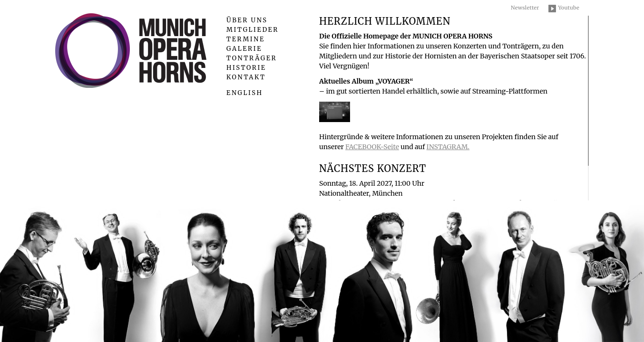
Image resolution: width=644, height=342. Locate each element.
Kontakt (246, 77)
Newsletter (525, 8)
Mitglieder (253, 30)
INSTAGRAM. (448, 147)
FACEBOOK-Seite (372, 147)
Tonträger (252, 58)
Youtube (569, 8)
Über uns (247, 20)
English (244, 93)
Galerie (244, 49)
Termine (246, 39)
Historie (246, 68)
